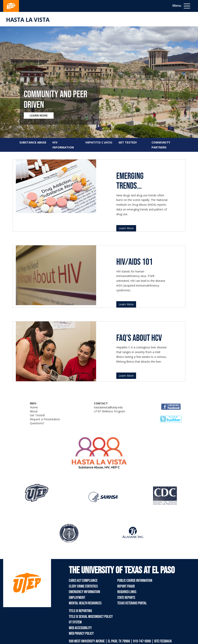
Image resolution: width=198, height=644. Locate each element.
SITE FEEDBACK (163, 641)
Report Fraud (126, 586)
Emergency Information (84, 592)
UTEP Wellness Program (110, 411)
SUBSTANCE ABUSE (33, 142)
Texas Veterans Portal (132, 603)
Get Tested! (37, 415)
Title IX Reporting (80, 611)
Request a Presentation (45, 419)
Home (34, 407)
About (34, 411)
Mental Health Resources (85, 603)
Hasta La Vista (28, 20)
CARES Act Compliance (83, 581)
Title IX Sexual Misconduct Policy (91, 617)
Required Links (127, 592)
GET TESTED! (128, 142)
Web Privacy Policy (81, 633)
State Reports (126, 598)
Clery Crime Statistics (83, 586)
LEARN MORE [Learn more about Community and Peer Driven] (39, 115)
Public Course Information (135, 581)
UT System (75, 622)
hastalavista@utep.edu (108, 407)
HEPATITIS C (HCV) (99, 142)
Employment (77, 598)
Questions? (37, 423)
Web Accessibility (80, 628)
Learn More (126, 228)
